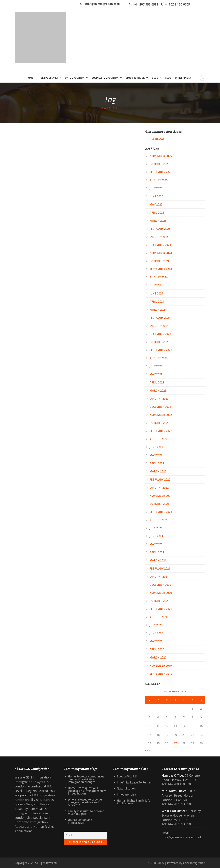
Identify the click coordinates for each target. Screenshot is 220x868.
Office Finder (183, 78)
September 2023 (161, 350)
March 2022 (158, 471)
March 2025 (158, 221)
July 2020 (156, 625)
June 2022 (156, 447)
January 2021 (159, 577)
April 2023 (157, 382)
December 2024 (160, 245)
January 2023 (159, 399)
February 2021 (160, 569)
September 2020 (161, 609)
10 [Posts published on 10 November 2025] (150, 726)
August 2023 (159, 358)
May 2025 (156, 204)
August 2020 (159, 617)
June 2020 (156, 633)
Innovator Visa (126, 795)
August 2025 (159, 180)
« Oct (148, 750)
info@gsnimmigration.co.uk (103, 4)
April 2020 (157, 649)
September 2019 (161, 674)
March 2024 (158, 310)
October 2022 (159, 423)
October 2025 (159, 164)
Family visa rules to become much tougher (86, 812)
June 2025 (156, 196)
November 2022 (161, 415)
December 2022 (160, 407)
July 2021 (156, 528)
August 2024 (159, 277)
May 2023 (156, 374)
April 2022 (157, 463)
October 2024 (159, 261)
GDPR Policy (156, 863)
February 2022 (160, 480)
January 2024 (159, 326)
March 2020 (158, 657)
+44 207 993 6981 (146, 4)
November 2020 (161, 593)
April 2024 (157, 302)
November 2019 (161, 666)
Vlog (168, 78)
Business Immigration (105, 78)
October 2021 (159, 504)
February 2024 (160, 318)
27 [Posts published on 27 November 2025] (175, 743)
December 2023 (160, 334)
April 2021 (157, 552)
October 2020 (159, 601)
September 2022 (161, 431)
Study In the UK (135, 78)
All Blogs (157, 139)
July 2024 (156, 285)
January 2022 (159, 488)
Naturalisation (126, 788)
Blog (155, 78)
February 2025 (160, 229)
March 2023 (158, 391)
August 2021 (159, 520)
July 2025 (156, 188)
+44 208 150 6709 (177, 4)
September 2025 (161, 172)
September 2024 (161, 269)
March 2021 (158, 560)
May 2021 (156, 544)
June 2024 (156, 293)
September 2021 (161, 512)
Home (30, 78)
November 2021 (161, 496)
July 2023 (156, 366)
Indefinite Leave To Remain (135, 782)
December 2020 (160, 585)
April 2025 (157, 213)
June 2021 (156, 536)
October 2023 (159, 342)
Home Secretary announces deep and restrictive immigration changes (86, 779)
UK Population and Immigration (80, 821)
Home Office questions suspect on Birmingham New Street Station (87, 791)
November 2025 (161, 156)
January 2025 (159, 237)
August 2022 (159, 439)
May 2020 (156, 641)
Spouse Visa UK (127, 776)
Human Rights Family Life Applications (133, 802)
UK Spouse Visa (49, 78)
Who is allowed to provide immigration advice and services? (85, 802)
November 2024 (161, 253)
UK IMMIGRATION (75, 78)
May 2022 (156, 455)
